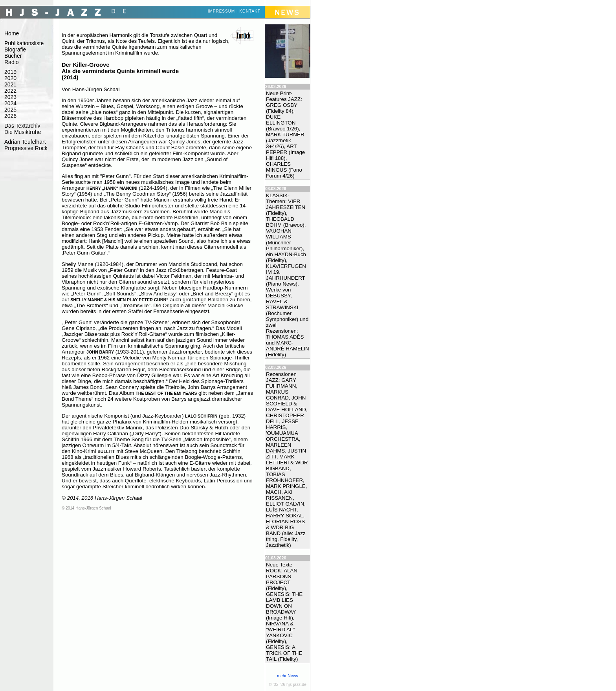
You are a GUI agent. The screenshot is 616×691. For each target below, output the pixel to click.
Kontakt (250, 11)
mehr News (288, 676)
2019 (10, 72)
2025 (10, 110)
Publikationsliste (24, 43)
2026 (10, 116)
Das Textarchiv (22, 126)
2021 (10, 84)
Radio (12, 62)
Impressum (222, 11)
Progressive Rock (26, 148)
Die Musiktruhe (23, 132)
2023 (10, 97)
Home (12, 33)
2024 (10, 103)
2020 (10, 78)
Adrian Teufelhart (25, 142)
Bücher (13, 56)
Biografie (15, 49)
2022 (10, 91)
